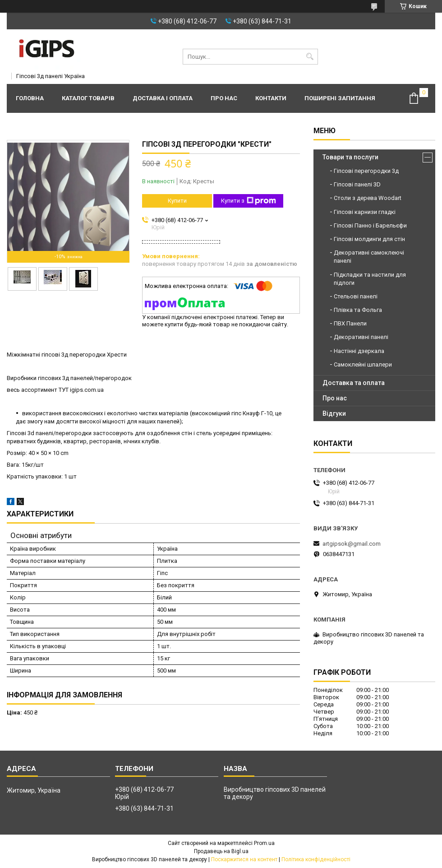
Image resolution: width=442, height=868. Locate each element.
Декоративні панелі (361, 337)
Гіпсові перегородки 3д (366, 171)
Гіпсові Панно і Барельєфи (370, 225)
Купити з (249, 201)
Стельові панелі (356, 296)
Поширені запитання (340, 98)
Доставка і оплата (163, 98)
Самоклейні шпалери (363, 364)
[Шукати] (310, 57)
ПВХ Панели (350, 323)
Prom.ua (264, 843)
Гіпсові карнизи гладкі (365, 212)
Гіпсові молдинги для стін (369, 239)
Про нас (224, 98)
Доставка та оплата (354, 383)
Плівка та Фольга (358, 310)
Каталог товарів (88, 98)
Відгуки (334, 413)
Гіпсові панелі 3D (357, 184)
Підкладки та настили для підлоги (370, 279)
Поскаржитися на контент (244, 859)
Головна (30, 98)
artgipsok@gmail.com (352, 544)
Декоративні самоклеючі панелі (369, 257)
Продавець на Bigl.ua (221, 851)
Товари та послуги (350, 157)
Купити (177, 201)
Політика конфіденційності (316, 859)
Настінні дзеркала (359, 351)
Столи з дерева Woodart (368, 198)
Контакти (271, 98)
